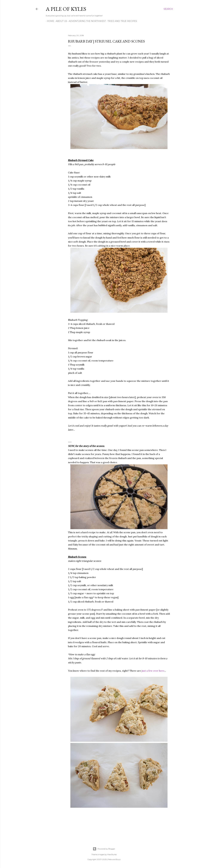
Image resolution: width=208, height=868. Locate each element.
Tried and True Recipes (121, 21)
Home (49, 21)
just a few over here (153, 671)
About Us (60, 21)
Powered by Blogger (104, 849)
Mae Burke (112, 854)
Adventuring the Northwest (86, 21)
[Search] (168, 9)
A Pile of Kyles (66, 9)
